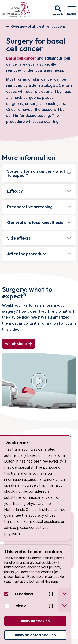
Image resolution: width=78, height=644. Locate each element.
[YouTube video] (39, 381)
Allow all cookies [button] (35, 621)
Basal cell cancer (21, 58)
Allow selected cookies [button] (35, 635)
